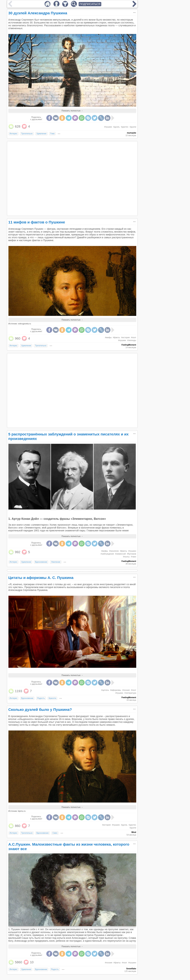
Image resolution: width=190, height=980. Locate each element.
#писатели (114, 551)
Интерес (13, 134)
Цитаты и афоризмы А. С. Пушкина (41, 578)
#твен (134, 557)
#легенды (132, 340)
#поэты (126, 557)
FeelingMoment (129, 345)
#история (125, 337)
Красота (52, 698)
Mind (134, 832)
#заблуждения (107, 554)
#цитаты (105, 690)
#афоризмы (116, 690)
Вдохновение (41, 562)
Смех (55, 833)
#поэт (134, 337)
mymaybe (132, 133)
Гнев (52, 134)
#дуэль (116, 127)
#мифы (108, 337)
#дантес (125, 127)
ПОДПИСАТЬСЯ (90, 4)
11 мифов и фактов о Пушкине (37, 222)
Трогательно (27, 134)
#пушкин (108, 127)
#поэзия (126, 690)
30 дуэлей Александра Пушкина (38, 13)
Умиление (56, 562)
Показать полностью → (72, 111)
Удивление (41, 134)
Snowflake (131, 969)
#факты (116, 337)
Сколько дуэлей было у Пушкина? (40, 710)
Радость (41, 698)
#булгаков (132, 554)
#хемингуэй (120, 554)
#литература (130, 693)
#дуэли (133, 127)
